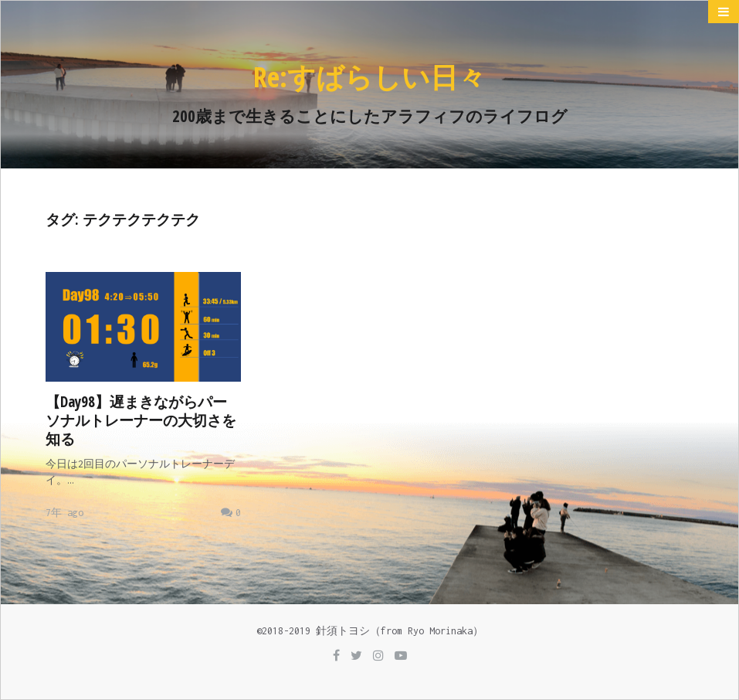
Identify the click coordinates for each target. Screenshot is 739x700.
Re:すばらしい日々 (369, 77)
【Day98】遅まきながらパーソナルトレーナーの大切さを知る (141, 420)
